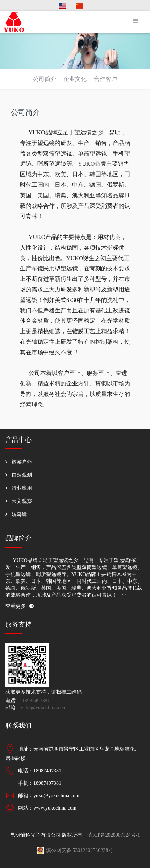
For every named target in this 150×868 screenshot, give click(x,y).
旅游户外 (22, 462)
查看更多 (20, 606)
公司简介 (45, 79)
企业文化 (75, 79)
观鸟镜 (19, 514)
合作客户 (105, 79)
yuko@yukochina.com (44, 708)
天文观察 (22, 501)
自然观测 (22, 475)
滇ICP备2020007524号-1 (114, 835)
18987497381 (35, 701)
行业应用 (22, 488)
